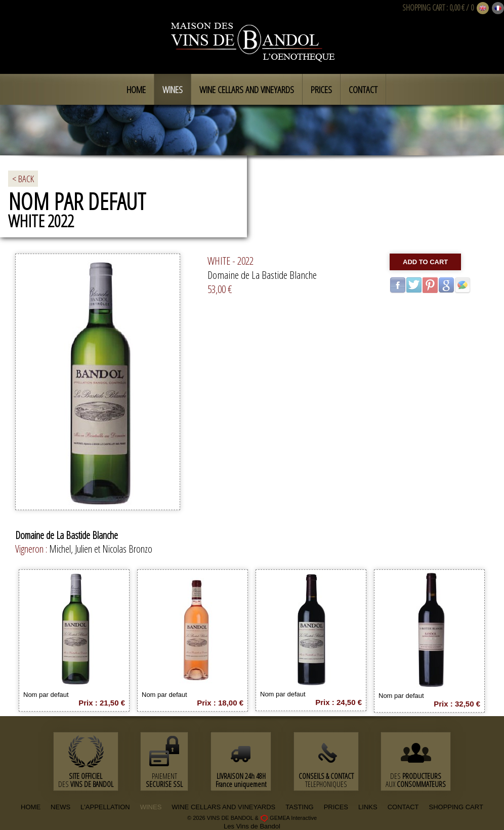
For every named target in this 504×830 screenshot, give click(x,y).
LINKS (368, 807)
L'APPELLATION (105, 807)
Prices (321, 90)
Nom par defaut (46, 695)
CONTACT (403, 807)
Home (136, 90)
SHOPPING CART (424, 8)
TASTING (299, 807)
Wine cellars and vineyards (247, 90)
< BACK (23, 179)
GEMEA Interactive (293, 818)
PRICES (336, 807)
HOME (31, 807)
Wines (173, 90)
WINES (151, 807)
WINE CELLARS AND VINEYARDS (223, 807)
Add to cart (425, 262)
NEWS (60, 807)
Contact (363, 90)
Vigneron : (32, 549)
